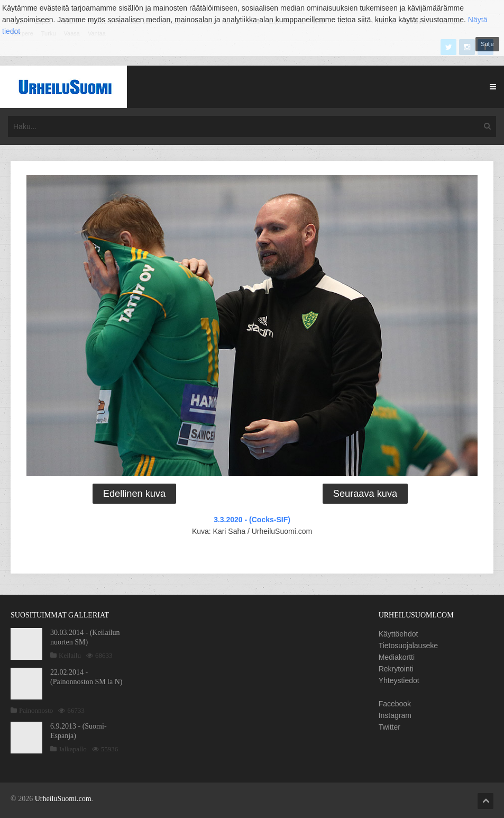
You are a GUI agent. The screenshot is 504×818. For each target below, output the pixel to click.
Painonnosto (36, 710)
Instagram (395, 715)
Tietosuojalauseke (408, 646)
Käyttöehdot (398, 634)
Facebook (395, 704)
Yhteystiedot (399, 680)
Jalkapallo (73, 749)
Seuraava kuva (365, 494)
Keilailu (70, 655)
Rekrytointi (396, 669)
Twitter (390, 727)
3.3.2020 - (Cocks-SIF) (252, 520)
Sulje (487, 44)
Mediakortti (397, 657)
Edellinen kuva (134, 494)
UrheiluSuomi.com (63, 799)
